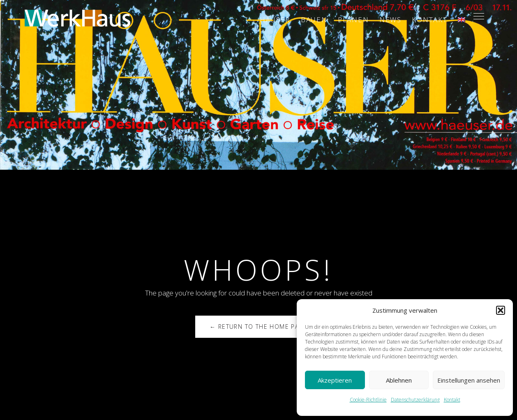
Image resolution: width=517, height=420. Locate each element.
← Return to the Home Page (258, 327)
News (390, 20)
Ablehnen (399, 380)
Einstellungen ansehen (469, 380)
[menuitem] (462, 20)
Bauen (314, 20)
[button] (501, 310)
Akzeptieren (335, 380)
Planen (353, 20)
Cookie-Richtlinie (368, 400)
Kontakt (452, 400)
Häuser (275, 20)
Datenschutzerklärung (415, 400)
